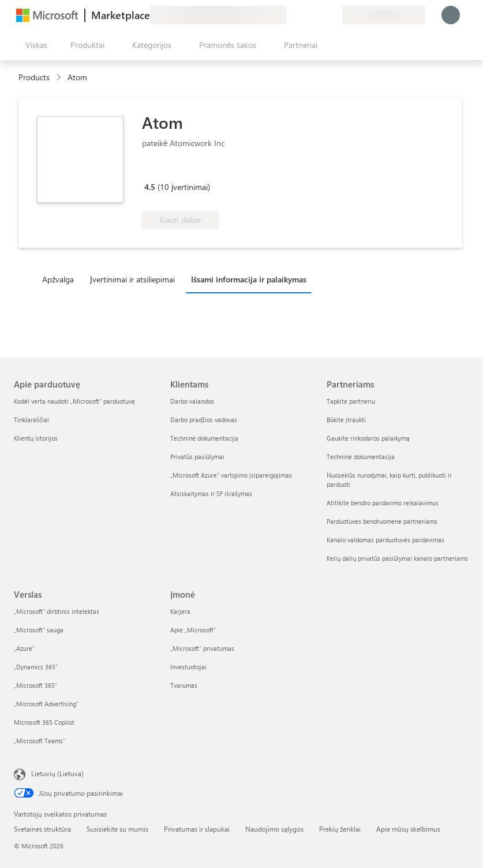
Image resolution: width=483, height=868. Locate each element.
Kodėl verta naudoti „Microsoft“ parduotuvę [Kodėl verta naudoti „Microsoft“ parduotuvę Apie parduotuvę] (74, 401)
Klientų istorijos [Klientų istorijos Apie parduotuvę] (36, 438)
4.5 (150, 187)
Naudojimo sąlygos (274, 829)
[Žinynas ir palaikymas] (305, 15)
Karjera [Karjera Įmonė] (180, 611)
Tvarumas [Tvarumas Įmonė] (184, 685)
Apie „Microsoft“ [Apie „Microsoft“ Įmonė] (193, 630)
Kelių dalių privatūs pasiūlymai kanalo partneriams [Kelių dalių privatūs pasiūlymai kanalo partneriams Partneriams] (397, 558)
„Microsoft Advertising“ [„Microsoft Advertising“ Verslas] (46, 704)
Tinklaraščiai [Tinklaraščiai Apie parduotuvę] (31, 420)
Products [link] (34, 77)
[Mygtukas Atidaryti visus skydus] (34, 45)
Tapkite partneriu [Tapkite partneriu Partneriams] (351, 401)
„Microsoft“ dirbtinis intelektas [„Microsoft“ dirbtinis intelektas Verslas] (57, 611)
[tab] (61, 279)
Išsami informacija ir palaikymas (249, 279)
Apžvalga (58, 279)
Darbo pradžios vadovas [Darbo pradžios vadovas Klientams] (204, 420)
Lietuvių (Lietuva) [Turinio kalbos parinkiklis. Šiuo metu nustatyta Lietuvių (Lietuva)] (57, 773)
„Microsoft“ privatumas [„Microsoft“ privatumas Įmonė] (202, 648)
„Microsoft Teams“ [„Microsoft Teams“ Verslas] (40, 741)
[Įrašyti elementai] (319, 15)
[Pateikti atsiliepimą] (291, 15)
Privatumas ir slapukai (197, 829)
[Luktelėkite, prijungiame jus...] (451, 15)
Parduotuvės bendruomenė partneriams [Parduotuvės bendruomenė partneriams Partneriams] (382, 521)
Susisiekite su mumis (117, 829)
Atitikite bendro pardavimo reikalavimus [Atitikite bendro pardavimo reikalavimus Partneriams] (383, 503)
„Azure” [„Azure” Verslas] (24, 648)
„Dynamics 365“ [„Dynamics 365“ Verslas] (36, 667)
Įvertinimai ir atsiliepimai (132, 279)
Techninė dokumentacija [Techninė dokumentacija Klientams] (204, 438)
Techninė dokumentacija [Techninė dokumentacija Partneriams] (361, 457)
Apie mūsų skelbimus (408, 829)
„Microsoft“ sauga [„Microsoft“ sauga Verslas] (39, 630)
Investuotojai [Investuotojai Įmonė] (188, 667)
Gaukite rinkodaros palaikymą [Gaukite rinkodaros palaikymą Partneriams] (368, 438)
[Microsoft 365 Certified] (185, 170)
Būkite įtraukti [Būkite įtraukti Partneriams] (346, 420)
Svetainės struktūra (42, 829)
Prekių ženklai (340, 829)
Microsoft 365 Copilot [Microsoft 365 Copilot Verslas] (44, 722)
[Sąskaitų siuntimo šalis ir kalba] (384, 15)
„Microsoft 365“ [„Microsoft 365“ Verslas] (35, 685)
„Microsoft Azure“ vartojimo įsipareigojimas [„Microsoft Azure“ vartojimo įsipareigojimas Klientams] (231, 475)
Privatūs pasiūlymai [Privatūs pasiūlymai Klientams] (197, 457)
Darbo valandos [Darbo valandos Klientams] (192, 401)
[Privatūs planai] (333, 15)
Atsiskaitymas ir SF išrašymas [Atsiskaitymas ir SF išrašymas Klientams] (211, 493)
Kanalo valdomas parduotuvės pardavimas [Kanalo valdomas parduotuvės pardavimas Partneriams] (385, 540)
